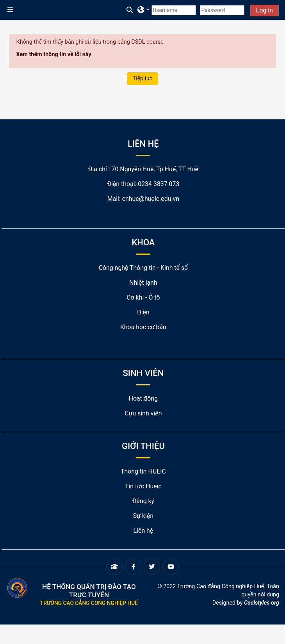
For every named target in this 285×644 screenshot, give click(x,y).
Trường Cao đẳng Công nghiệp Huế (89, 603)
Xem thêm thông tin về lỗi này (54, 54)
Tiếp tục (142, 78)
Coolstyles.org (262, 603)
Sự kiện (143, 516)
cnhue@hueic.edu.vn (151, 199)
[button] (130, 10)
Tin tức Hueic (143, 486)
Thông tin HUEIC (143, 471)
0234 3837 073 (159, 184)
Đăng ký (143, 501)
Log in (265, 10)
